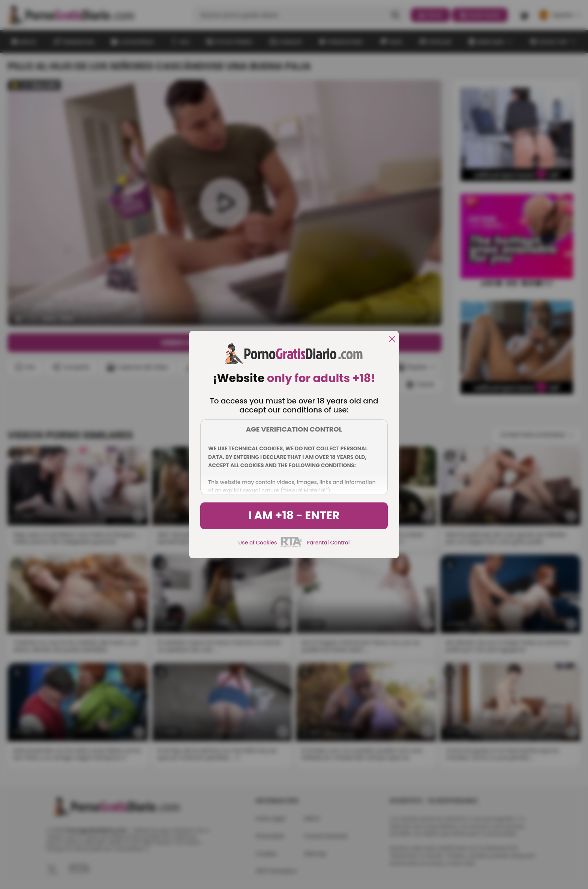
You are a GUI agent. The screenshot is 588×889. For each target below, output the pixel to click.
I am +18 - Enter (294, 516)
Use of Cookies (258, 543)
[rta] (292, 546)
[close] (392, 340)
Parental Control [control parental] (328, 543)
